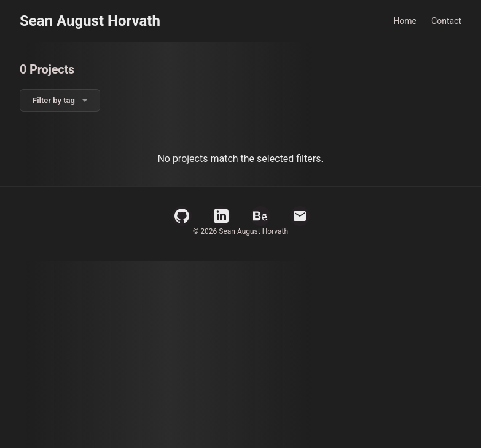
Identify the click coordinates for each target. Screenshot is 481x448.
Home (405, 21)
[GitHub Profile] (182, 216)
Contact (446, 21)
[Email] (300, 216)
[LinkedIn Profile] (221, 216)
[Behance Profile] (260, 216)
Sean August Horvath (90, 21)
